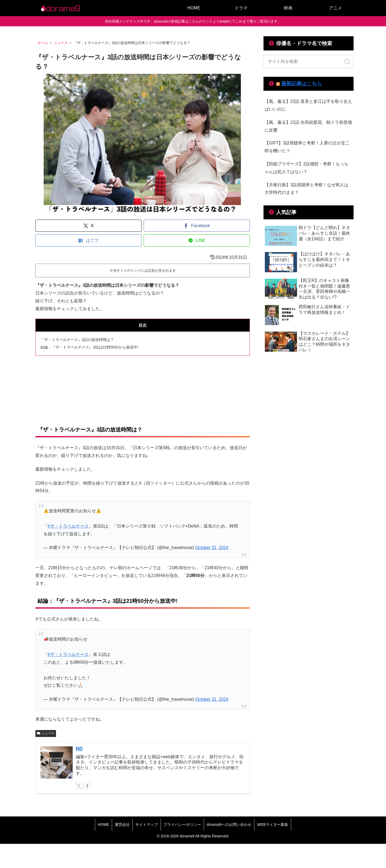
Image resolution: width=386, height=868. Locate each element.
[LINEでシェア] (197, 240)
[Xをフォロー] (79, 786)
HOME (103, 825)
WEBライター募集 (273, 825)
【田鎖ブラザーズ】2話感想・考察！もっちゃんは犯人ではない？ (307, 168)
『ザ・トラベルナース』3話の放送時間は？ (77, 340)
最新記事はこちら (302, 84)
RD (79, 749)
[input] (309, 61)
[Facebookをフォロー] (87, 786)
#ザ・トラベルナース (68, 526)
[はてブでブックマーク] (88, 240)
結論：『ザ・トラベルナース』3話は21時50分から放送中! (89, 347)
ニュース (46, 733)
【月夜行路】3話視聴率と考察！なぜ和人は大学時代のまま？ (307, 189)
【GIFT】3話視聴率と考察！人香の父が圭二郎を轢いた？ (307, 147)
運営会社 (122, 825)
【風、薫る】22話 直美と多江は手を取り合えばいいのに (308, 105)
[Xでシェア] (88, 226)
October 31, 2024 (212, 548)
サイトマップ (147, 825)
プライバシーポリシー (182, 825)
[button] (347, 62)
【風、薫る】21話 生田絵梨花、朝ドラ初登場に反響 (308, 126)
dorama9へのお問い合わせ (229, 825)
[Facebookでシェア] (197, 226)
